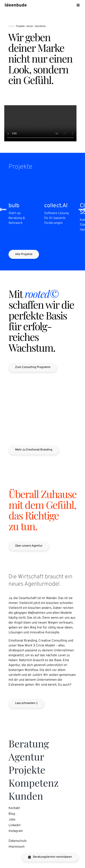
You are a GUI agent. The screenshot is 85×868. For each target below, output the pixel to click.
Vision (30, 26)
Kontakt (14, 808)
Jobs (12, 820)
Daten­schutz (18, 841)
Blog (12, 814)
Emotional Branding (23, 641)
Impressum (17, 847)
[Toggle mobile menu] (78, 5)
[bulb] (25, 181)
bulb (14, 206)
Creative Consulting (53, 641)
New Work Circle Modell (37, 646)
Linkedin (15, 825)
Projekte (20, 26)
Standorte (40, 26)
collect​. (56, 206)
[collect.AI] (60, 181)
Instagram (16, 831)
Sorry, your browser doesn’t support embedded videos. (40, 123)
